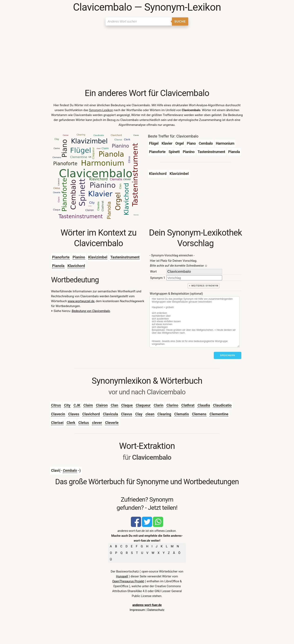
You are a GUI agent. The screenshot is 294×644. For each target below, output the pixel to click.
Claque (127, 405)
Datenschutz (156, 610)
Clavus (127, 414)
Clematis (182, 414)
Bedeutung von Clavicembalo (91, 311)
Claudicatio (222, 405)
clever (97, 423)
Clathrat (188, 405)
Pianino (79, 257)
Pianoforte (61, 257)
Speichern (228, 355)
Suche (180, 21)
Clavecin (58, 414)
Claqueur (143, 405)
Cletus (84, 423)
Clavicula (110, 414)
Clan (114, 405)
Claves (74, 414)
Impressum (137, 610)
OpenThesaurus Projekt (128, 581)
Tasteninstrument (125, 257)
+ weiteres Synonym (204, 286)
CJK (77, 405)
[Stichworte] (194, 322)
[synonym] (194, 278)
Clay (139, 414)
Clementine (219, 414)
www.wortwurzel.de (81, 301)
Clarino (172, 405)
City (67, 405)
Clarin (159, 405)
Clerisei (57, 423)
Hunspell (122, 576)
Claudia (204, 405)
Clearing (164, 414)
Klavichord (76, 266)
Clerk (71, 423)
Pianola (58, 266)
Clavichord (91, 414)
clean (150, 414)
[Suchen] (139, 21)
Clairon (102, 405)
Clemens (199, 414)
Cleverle (112, 423)
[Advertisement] (147, 57)
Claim (88, 405)
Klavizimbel (98, 257)
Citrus (56, 405)
